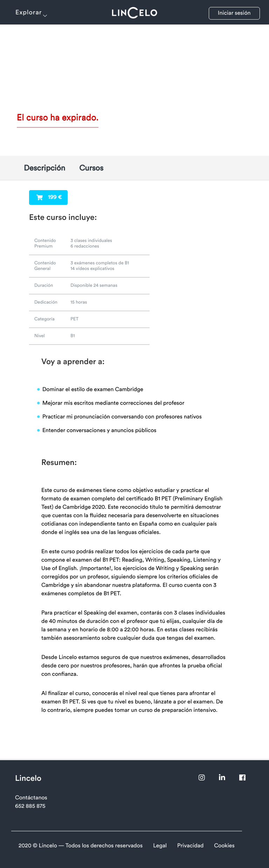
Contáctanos (31, 798)
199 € (49, 197)
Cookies (224, 846)
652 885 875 (30, 806)
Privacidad (190, 846)
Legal (160, 846)
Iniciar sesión (234, 13)
